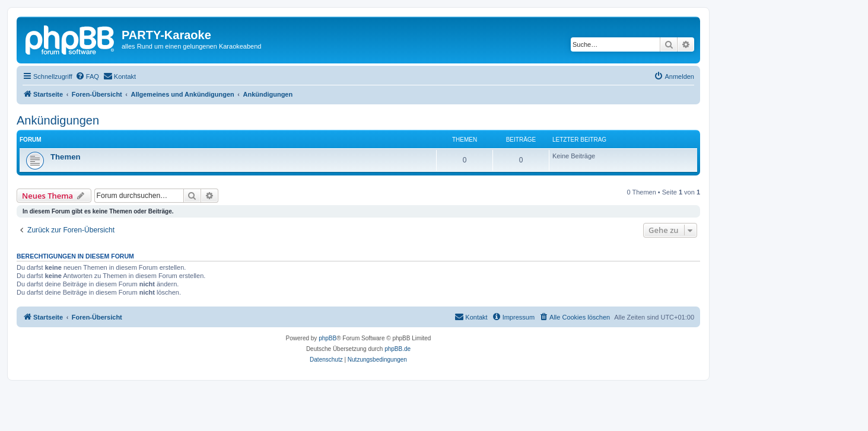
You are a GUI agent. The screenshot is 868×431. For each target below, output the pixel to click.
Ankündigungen (58, 120)
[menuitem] (87, 76)
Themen (66, 157)
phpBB (328, 338)
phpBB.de (398, 349)
